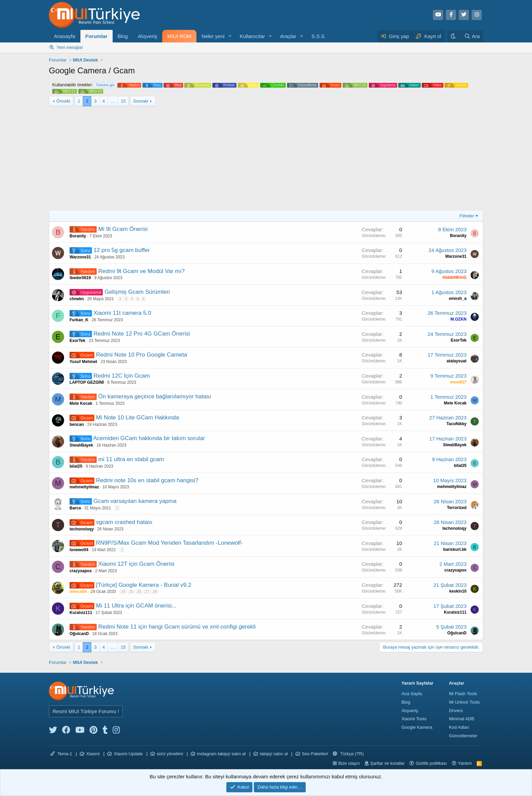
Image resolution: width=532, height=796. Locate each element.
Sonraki (141, 101)
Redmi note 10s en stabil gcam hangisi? (147, 480)
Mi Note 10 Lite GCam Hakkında (138, 418)
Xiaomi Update (128, 754)
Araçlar (288, 36)
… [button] (113, 101)
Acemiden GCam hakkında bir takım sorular (149, 438)
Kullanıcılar (252, 36)
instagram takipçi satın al (221, 754)
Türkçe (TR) (348, 754)
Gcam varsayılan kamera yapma (135, 501)
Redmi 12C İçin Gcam (121, 376)
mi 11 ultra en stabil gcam (131, 459)
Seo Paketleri (315, 754)
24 (123, 592)
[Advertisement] (266, 159)
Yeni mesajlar (70, 47)
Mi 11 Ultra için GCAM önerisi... (136, 606)
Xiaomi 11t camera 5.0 (122, 313)
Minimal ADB (461, 719)
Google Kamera (417, 727)
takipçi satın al (274, 754)
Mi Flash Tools (463, 694)
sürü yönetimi (170, 754)
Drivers (456, 711)
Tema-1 (61, 754)
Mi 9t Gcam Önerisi (123, 229)
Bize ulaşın (349, 763)
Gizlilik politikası (431, 763)
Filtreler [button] (467, 216)
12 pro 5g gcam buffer (121, 250)
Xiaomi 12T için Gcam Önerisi (137, 564)
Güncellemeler (463, 736)
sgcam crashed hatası (124, 522)
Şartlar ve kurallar (387, 763)
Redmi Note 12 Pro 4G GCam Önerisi (141, 334)
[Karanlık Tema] (454, 36)
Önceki (63, 101)
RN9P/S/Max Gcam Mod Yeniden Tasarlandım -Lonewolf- (169, 543)
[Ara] (472, 36)
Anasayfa (65, 36)
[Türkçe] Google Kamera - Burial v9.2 (144, 585)
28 (155, 592)
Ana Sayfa (412, 694)
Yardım (465, 763)
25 (131, 592)
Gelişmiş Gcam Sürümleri (137, 292)
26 (139, 592)
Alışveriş (148, 36)
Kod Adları (459, 727)
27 (147, 592)
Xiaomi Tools (414, 719)
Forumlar (97, 36)
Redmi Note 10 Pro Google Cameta (141, 355)
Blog (123, 36)
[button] (230, 36)
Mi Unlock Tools (464, 702)
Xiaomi (93, 754)
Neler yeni (213, 36)
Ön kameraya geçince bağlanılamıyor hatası (155, 396)
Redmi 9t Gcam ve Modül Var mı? (142, 271)
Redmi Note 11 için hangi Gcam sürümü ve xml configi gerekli (177, 627)
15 (123, 101)
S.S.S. (319, 36)
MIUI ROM (179, 36)
